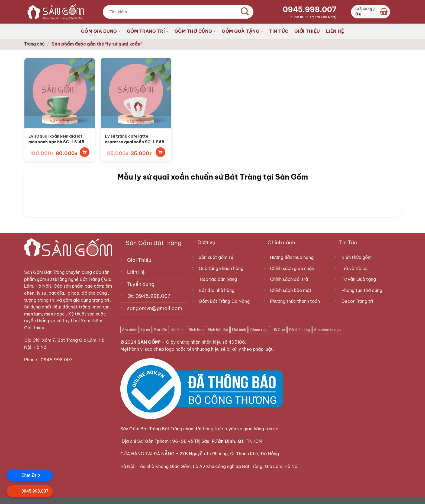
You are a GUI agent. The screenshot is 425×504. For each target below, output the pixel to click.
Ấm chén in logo (327, 330)
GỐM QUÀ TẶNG (242, 31)
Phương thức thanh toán (295, 301)
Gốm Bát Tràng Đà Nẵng (224, 301)
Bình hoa (196, 330)
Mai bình (239, 330)
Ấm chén (130, 330)
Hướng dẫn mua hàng (292, 257)
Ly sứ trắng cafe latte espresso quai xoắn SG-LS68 (135, 139)
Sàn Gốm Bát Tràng (44, 272)
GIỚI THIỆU (307, 31)
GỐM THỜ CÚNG (195, 31)
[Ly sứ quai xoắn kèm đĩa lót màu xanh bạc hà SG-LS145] (60, 93)
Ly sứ (146, 330)
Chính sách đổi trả (289, 279)
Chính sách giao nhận (292, 268)
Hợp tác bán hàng (218, 279)
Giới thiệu (35, 328)
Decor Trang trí (357, 301)
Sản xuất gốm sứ (216, 257)
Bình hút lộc (218, 330)
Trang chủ (34, 44)
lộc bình (178, 330)
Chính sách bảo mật (291, 290)
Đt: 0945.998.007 (149, 296)
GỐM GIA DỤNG (101, 31)
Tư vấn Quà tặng (360, 279)
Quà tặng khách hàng (221, 268)
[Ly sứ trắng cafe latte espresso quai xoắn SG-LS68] (136, 93)
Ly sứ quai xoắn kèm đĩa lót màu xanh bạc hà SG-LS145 (56, 139)
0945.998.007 (310, 9)
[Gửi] (245, 12)
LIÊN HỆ (335, 31)
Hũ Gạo (279, 330)
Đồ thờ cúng (299, 330)
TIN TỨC (279, 31)
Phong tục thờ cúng (362, 290)
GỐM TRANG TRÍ (148, 31)
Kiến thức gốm (357, 257)
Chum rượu (259, 330)
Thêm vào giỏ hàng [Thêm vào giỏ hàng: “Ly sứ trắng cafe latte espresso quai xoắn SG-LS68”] (160, 152)
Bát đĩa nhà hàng (217, 290)
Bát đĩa (161, 330)
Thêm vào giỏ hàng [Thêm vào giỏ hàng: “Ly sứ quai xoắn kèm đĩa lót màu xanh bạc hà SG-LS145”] (85, 152)
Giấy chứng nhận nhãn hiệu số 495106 (205, 342)
